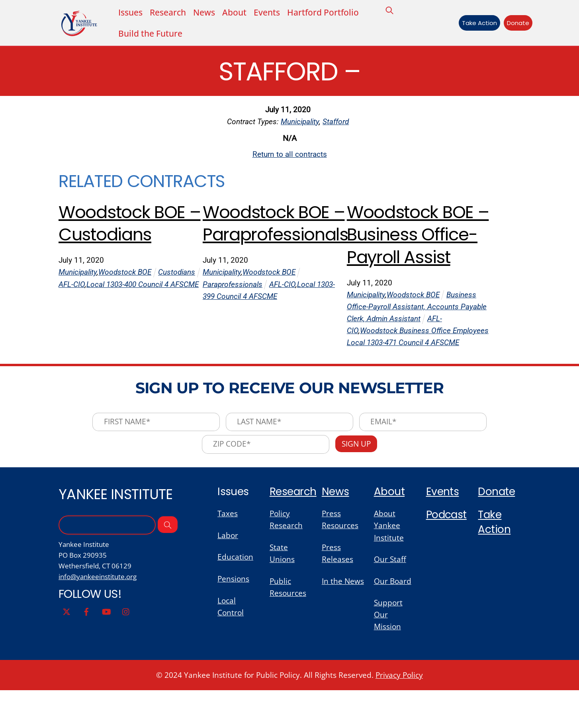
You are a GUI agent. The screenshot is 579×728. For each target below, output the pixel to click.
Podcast (447, 549)
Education (235, 592)
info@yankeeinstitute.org (98, 612)
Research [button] (168, 13)
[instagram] (126, 647)
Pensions (233, 614)
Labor (228, 570)
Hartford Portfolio (323, 13)
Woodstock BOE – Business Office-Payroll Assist (412, 251)
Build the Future (150, 34)
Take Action (477, 23)
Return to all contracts (290, 157)
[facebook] (86, 647)
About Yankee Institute (389, 560)
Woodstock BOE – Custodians (124, 228)
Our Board (393, 616)
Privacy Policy (399, 712)
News (204, 13)
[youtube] (106, 647)
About (234, 13)
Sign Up (358, 477)
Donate (516, 23)
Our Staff (390, 594)
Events (266, 13)
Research (294, 525)
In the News (343, 616)
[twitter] (67, 647)
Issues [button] (130, 13)
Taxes (228, 547)
